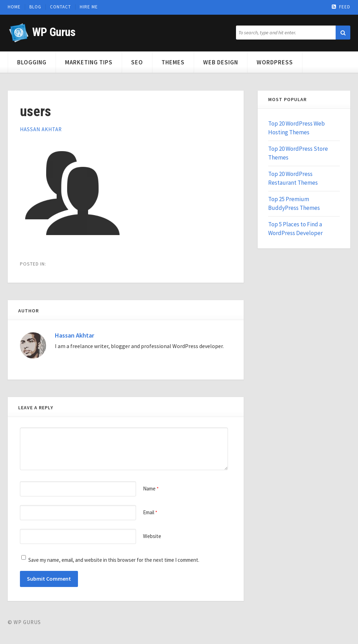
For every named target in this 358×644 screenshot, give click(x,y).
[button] (343, 33)
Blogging (32, 62)
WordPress (275, 62)
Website (152, 536)
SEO (137, 62)
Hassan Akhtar (41, 129)
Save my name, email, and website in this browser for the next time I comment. (114, 560)
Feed (341, 7)
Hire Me (89, 7)
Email (150, 512)
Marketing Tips (89, 62)
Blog (35, 7)
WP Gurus (54, 32)
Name (151, 489)
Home (14, 7)
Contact (60, 7)
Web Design (221, 62)
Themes (173, 62)
